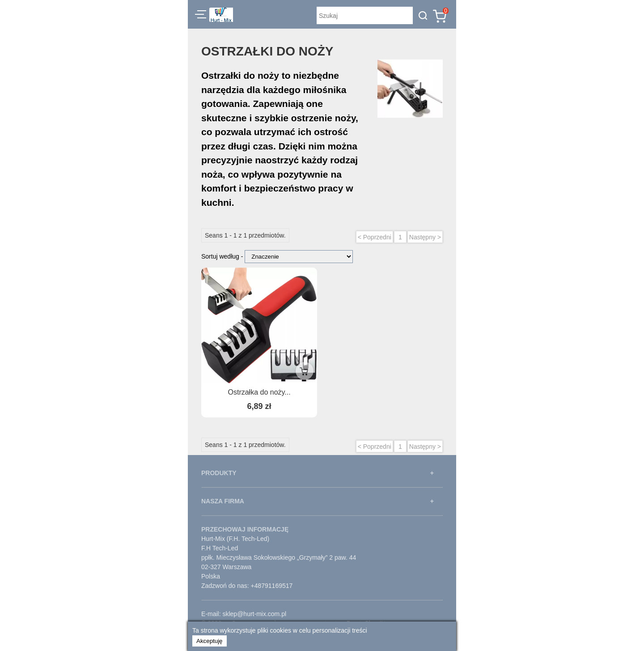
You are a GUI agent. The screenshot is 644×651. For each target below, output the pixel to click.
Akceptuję (210, 641)
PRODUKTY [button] (219, 473)
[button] (201, 16)
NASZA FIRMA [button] (223, 501)
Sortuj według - (223, 256)
